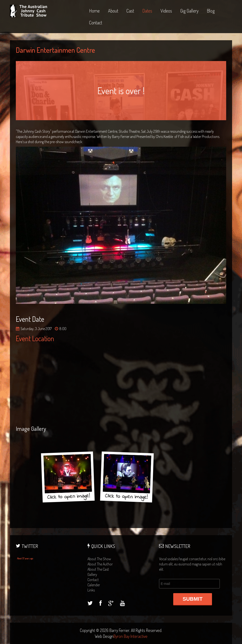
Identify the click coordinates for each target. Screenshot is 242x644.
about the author (100, 564)
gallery (92, 574)
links (91, 590)
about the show (99, 559)
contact (93, 580)
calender (94, 585)
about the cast (98, 569)
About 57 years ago (25, 558)
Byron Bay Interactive (130, 636)
